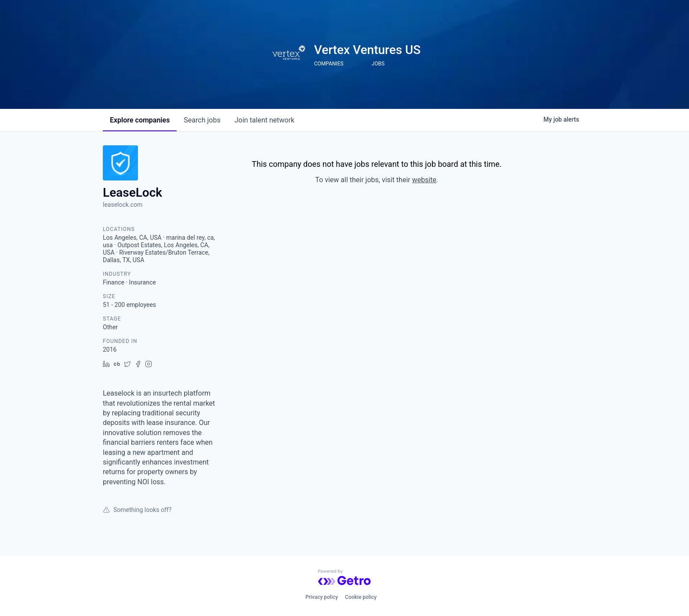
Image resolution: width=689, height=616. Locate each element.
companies (140, 120)
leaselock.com (123, 205)
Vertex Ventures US (368, 50)
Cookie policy (361, 597)
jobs (202, 120)
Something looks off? (137, 510)
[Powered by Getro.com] (344, 577)
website (424, 180)
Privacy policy (322, 597)
